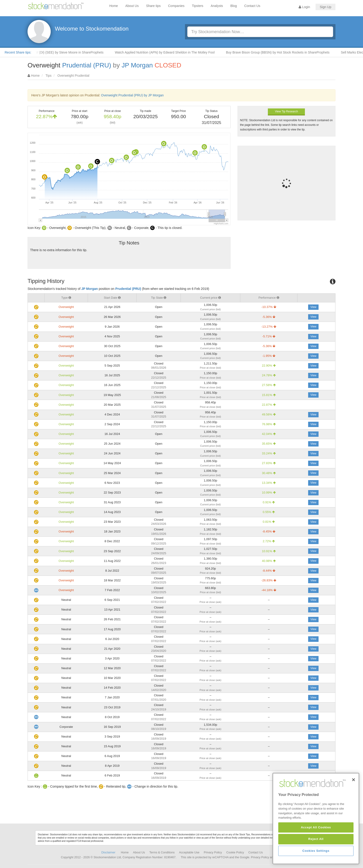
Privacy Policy (213, 852)
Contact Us (252, 6)
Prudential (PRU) (87, 65)
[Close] (354, 812)
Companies (176, 6)
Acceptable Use (189, 852)
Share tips (153, 6)
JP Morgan (137, 65)
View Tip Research (286, 111)
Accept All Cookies (316, 860)
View (313, 307)
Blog (234, 6)
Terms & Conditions (162, 852)
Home (114, 6)
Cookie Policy (235, 852)
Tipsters (198, 6)
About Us (132, 6)
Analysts (217, 6)
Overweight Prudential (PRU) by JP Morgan (133, 95)
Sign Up (325, 7)
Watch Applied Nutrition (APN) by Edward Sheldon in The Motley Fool (170, 52)
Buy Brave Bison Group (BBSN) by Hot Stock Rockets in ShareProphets (283, 52)
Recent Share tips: (18, 52)
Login (304, 7)
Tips (49, 76)
